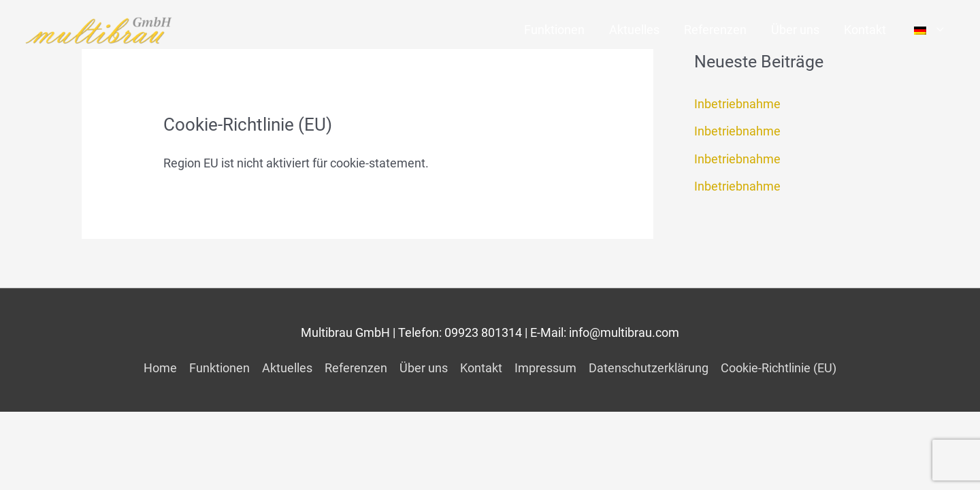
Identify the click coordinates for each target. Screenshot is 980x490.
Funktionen (554, 30)
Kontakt (865, 30)
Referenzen (715, 30)
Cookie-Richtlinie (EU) (779, 368)
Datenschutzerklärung (649, 368)
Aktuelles (634, 30)
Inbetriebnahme (737, 104)
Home (160, 368)
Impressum (545, 368)
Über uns (795, 30)
